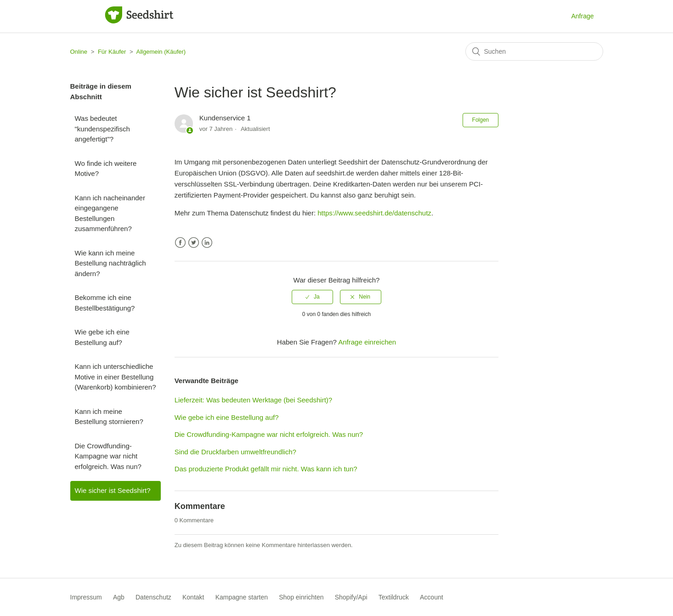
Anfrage (582, 16)
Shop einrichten (301, 597)
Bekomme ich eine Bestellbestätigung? (105, 303)
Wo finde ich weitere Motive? (106, 169)
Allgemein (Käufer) (161, 52)
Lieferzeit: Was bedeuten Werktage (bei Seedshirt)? (254, 400)
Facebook (180, 243)
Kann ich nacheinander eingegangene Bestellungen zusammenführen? (110, 213)
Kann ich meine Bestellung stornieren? (109, 417)
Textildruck (394, 597)
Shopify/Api (351, 597)
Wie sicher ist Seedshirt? (113, 490)
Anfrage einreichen (367, 342)
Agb (119, 597)
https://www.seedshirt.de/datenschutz (374, 213)
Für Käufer (112, 52)
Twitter (194, 243)
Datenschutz (153, 597)
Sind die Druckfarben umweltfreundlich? (235, 452)
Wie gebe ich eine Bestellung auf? (102, 337)
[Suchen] (534, 51)
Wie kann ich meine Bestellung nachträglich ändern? (110, 263)
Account (432, 597)
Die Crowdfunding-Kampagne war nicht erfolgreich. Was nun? (108, 456)
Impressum (86, 597)
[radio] (312, 297)
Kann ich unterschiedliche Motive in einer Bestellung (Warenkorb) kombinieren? (116, 377)
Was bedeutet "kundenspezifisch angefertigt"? (102, 129)
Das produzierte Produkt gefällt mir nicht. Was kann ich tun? (266, 469)
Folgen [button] (481, 120)
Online (79, 52)
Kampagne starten (242, 597)
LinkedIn (207, 243)
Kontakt (193, 597)
